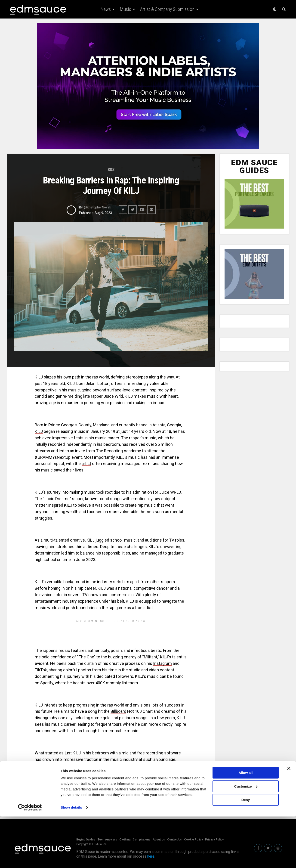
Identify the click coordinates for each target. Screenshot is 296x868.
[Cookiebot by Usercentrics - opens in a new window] (30, 859)
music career (107, 438)
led (62, 451)
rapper (78, 499)
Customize (246, 838)
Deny (246, 851)
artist (86, 463)
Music (125, 9)
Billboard (118, 711)
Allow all (246, 824)
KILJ (63, 783)
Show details (71, 859)
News (106, 9)
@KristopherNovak (97, 207)
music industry (124, 759)
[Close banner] (289, 820)
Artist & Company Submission (167, 9)
